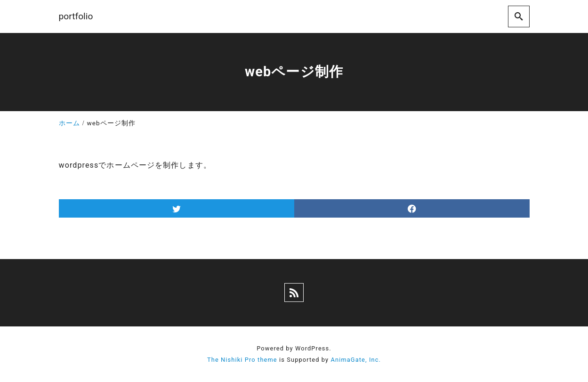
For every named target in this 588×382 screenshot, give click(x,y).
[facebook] (412, 208)
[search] (519, 16)
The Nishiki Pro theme (242, 360)
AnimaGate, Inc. (356, 360)
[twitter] (177, 208)
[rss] (294, 293)
